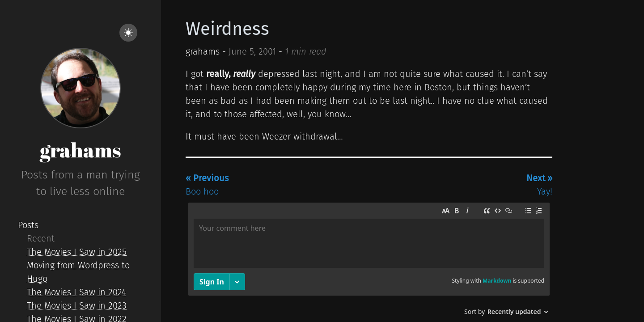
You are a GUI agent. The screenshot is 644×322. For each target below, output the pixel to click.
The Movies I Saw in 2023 (77, 305)
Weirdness (227, 29)
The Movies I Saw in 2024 (76, 292)
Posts (28, 225)
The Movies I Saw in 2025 (77, 252)
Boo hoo (207, 185)
